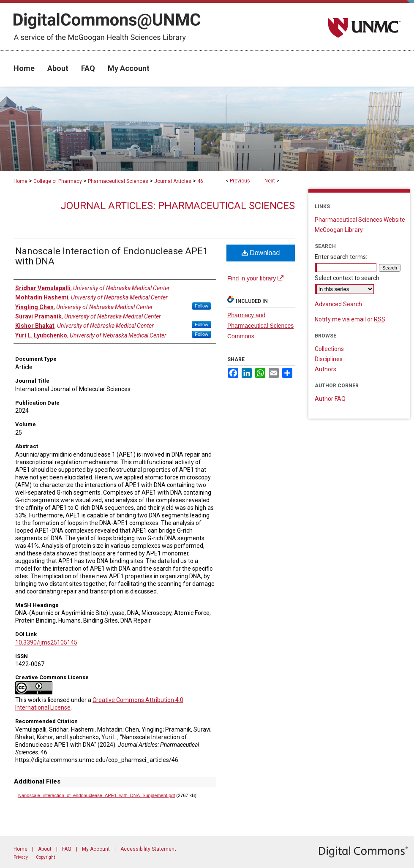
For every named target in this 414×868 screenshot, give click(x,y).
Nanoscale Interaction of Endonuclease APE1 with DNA (112, 256)
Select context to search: (348, 278)
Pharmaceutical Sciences (118, 181)
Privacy (21, 857)
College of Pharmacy (58, 181)
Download (261, 253)
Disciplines (329, 359)
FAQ (67, 849)
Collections (329, 349)
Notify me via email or (350, 319)
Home (20, 181)
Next (270, 181)
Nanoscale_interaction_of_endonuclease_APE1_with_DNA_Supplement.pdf (97, 795)
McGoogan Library (339, 230)
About (45, 849)
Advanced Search (338, 304)
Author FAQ (330, 399)
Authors (325, 369)
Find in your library (255, 278)
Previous (240, 181)
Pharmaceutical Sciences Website (360, 220)
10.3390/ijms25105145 (46, 642)
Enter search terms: (341, 257)
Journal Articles (173, 181)
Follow (202, 306)
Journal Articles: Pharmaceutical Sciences (178, 206)
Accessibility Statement (148, 849)
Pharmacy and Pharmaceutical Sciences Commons (260, 326)
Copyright (45, 857)
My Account (96, 849)
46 (200, 181)
